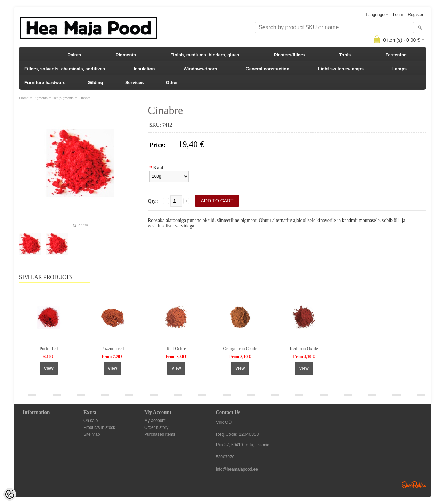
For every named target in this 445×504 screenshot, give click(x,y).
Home (24, 98)
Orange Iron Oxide (240, 348)
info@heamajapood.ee (237, 469)
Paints (74, 55)
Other (172, 83)
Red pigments (63, 98)
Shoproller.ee (414, 485)
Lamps (399, 69)
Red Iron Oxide (304, 348)
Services (135, 83)
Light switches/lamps (341, 69)
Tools (345, 55)
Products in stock (99, 427)
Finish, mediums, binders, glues (205, 55)
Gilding (95, 83)
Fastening (396, 55)
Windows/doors (200, 69)
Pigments (126, 55)
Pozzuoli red (112, 348)
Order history (156, 427)
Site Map (92, 434)
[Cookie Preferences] (10, 494)
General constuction (268, 69)
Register (416, 15)
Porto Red (49, 348)
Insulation (144, 69)
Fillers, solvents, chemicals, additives (65, 69)
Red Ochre (176, 348)
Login (398, 15)
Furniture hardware (45, 83)
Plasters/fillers (289, 55)
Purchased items (160, 434)
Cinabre (85, 98)
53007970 (225, 457)
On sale (91, 421)
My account (155, 421)
